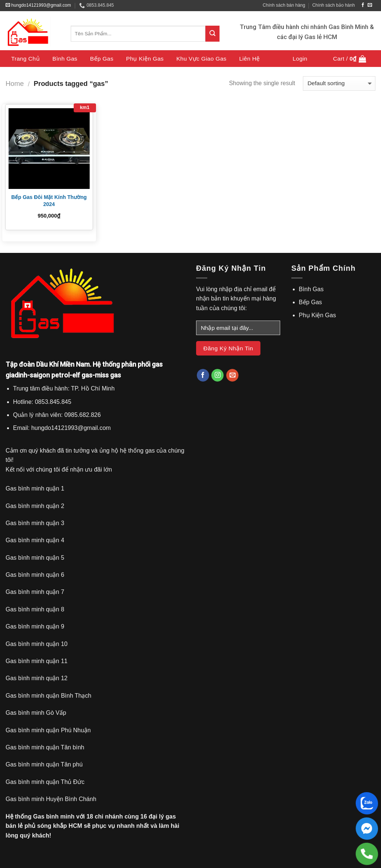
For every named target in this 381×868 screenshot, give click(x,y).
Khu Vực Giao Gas (201, 59)
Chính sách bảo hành (333, 5)
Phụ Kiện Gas (145, 59)
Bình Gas (65, 59)
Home (15, 83)
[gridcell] (95, 408)
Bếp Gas (102, 59)
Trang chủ (25, 59)
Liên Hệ (250, 59)
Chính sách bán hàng (284, 5)
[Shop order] (339, 83)
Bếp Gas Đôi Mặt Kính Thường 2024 (49, 200)
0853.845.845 (97, 6)
